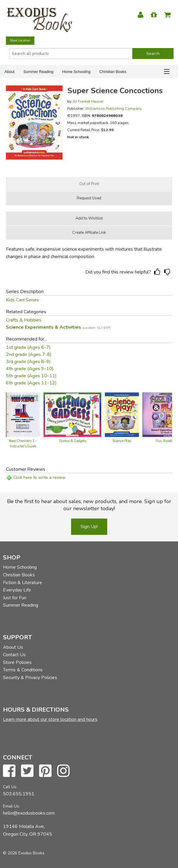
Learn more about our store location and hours (50, 719)
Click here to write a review (39, 477)
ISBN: (102, 116)
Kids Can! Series (22, 300)
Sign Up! (89, 527)
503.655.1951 (19, 794)
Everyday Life (17, 590)
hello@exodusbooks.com (29, 813)
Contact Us (14, 655)
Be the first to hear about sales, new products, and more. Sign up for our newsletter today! (89, 505)
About (9, 72)
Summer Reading (38, 72)
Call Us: (10, 787)
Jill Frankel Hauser (88, 101)
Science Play (122, 441)
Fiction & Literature (23, 583)
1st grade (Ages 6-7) (28, 347)
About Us (13, 647)
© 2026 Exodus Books (24, 853)
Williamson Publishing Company (113, 108)
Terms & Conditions (23, 670)
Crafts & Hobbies (24, 320)
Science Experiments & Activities (58, 327)
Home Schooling (76, 72)
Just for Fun (15, 598)
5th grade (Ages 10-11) (31, 376)
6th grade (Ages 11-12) (31, 383)
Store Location (20, 40)
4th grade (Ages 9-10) (30, 369)
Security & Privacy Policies (30, 678)
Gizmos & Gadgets (73, 441)
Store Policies (17, 662)
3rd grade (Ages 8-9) (28, 362)
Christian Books (113, 72)
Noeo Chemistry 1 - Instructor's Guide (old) (23, 446)
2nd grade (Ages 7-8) (29, 354)
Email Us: (11, 806)
